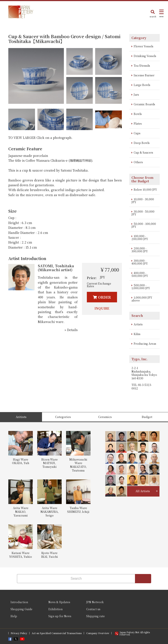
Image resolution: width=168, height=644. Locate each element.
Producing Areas (145, 344)
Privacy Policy (19, 633)
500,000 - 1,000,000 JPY (141, 287)
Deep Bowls (142, 143)
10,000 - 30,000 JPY (143, 201)
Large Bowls (142, 85)
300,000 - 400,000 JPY (140, 262)
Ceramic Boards (144, 104)
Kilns (137, 334)
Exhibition (55, 609)
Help (14, 616)
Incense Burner (144, 75)
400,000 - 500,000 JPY (140, 274)
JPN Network (95, 602)
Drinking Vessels (145, 56)
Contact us (93, 609)
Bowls (138, 114)
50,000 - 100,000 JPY (144, 225)
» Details (71, 330)
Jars (136, 94)
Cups (137, 133)
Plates (138, 123)
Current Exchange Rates (99, 285)
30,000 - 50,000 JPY (143, 213)
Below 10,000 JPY (145, 189)
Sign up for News (60, 616)
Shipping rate (95, 616)
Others (138, 162)
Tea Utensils (142, 65)
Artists (138, 324)
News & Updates (59, 602)
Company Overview (98, 633)
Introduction (19, 602)
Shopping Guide (21, 609)
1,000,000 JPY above (142, 299)
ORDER (104, 297)
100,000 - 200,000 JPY (140, 237)
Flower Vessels (143, 46)
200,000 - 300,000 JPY (140, 250)
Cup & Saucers (143, 152)
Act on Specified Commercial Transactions (57, 633)
